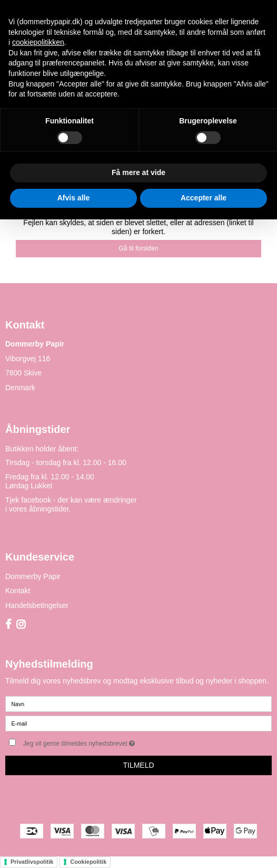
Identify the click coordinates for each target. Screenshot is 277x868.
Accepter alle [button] (204, 198)
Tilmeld (138, 765)
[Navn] (138, 703)
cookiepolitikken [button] (38, 42)
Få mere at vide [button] (138, 172)
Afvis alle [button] (73, 198)
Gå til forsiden (138, 248)
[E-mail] (138, 722)
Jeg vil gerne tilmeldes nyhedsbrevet (106, 741)
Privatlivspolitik (32, 862)
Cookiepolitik (88, 862)
